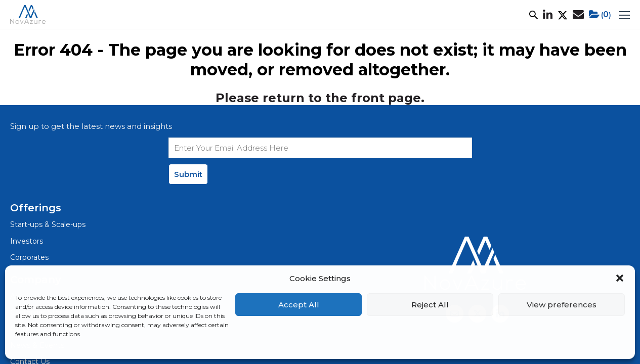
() (600, 15)
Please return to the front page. (320, 98)
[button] (620, 278)
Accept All (299, 305)
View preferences (562, 305)
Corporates (29, 257)
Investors (27, 241)
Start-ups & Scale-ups (48, 224)
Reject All (430, 305)
